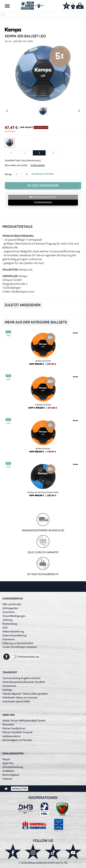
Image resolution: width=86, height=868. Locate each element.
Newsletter (8, 724)
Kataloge (7, 690)
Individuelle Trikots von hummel (20, 698)
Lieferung (7, 620)
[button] (7, 6)
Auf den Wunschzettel (43, 197)
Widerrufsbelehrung (13, 631)
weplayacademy (11, 736)
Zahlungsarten (10, 608)
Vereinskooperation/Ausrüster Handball (24, 682)
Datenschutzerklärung (14, 635)
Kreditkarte (8, 771)
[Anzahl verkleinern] (17, 174)
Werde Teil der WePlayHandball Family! (24, 721)
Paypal (6, 759)
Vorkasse (7, 779)
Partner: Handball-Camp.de (17, 732)
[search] (43, 15)
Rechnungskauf (11, 775)
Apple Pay (8, 763)
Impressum (9, 639)
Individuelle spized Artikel (16, 701)
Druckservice (9, 686)
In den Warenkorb (43, 185)
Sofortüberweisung (13, 767)
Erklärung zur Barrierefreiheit (18, 643)
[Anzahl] (22, 174)
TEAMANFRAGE (43, 202)
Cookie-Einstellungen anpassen (20, 647)
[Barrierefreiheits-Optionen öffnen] (6, 657)
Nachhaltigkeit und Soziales (17, 740)
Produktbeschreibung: (18, 236)
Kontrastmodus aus (29, 657)
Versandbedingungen (14, 616)
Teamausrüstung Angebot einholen (21, 678)
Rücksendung (10, 624)
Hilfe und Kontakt (12, 604)
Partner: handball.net (14, 728)
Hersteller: (10, 276)
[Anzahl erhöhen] (27, 174)
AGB (5, 628)
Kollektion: (10, 270)
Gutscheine (8, 612)
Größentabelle (38, 165)
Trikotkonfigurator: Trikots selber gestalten (25, 694)
